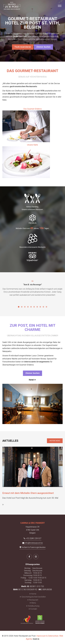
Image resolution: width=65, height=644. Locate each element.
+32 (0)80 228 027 (34, 538)
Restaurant (34, 600)
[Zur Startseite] (12, 6)
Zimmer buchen (43, 47)
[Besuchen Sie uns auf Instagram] (36, 557)
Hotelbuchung (34, 606)
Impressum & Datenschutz (47, 636)
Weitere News (55, 441)
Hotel (31, 380)
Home (34, 594)
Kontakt (34, 609)
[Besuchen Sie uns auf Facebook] (29, 557)
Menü (34, 603)
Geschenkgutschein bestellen (34, 597)
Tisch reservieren (23, 47)
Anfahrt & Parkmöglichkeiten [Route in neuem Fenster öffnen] (34, 547)
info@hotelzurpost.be (34, 543)
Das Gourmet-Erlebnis (26, 125)
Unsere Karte (26, 161)
